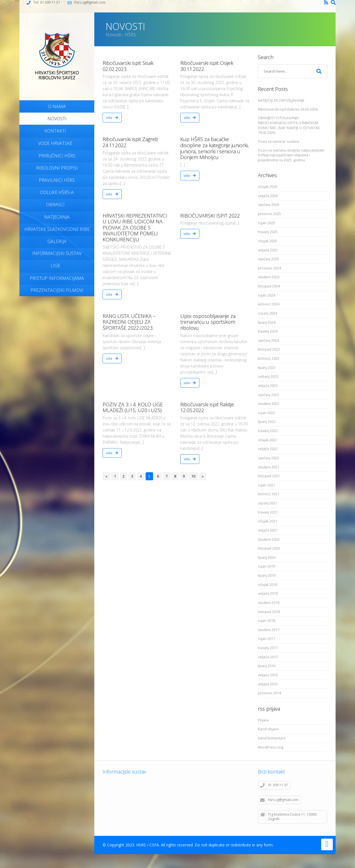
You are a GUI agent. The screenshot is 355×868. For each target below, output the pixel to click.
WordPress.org (271, 747)
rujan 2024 (267, 295)
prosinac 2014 (269, 693)
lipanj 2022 (267, 422)
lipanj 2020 (267, 557)
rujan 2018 (267, 621)
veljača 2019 (268, 593)
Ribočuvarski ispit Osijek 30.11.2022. (207, 66)
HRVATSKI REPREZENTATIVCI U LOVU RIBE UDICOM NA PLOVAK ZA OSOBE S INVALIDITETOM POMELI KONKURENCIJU (135, 228)
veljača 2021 (268, 530)
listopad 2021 (269, 476)
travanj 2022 (268, 431)
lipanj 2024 (267, 322)
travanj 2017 (268, 648)
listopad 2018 (269, 612)
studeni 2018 (269, 603)
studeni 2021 (269, 467)
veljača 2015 (268, 684)
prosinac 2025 (269, 214)
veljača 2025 (268, 250)
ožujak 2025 (267, 241)
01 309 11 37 (274, 785)
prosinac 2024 (269, 268)
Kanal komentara (272, 738)
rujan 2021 (267, 485)
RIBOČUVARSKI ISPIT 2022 (210, 216)
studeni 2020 (269, 539)
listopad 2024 (269, 286)
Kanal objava (268, 729)
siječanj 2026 (268, 205)
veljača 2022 (268, 449)
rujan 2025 (267, 223)
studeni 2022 (269, 404)
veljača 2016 (268, 675)
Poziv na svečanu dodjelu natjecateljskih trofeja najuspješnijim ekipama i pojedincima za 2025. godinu (291, 155)
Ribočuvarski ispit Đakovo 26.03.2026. (288, 109)
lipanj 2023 (267, 368)
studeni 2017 (269, 630)
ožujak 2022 (267, 440)
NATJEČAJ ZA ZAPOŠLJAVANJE (281, 100)
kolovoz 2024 (269, 304)
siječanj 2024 (268, 340)
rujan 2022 (267, 413)
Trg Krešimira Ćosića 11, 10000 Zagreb (288, 817)
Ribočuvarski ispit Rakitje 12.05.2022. (207, 407)
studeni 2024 (269, 277)
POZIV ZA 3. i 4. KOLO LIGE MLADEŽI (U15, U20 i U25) (133, 407)
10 (193, 476)
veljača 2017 (268, 657)
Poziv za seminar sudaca (278, 141)
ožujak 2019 (267, 585)
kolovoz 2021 (269, 494)
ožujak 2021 (267, 521)
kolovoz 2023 (269, 358)
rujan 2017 (267, 639)
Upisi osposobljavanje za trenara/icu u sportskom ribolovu (208, 322)
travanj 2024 (268, 331)
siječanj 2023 (268, 395)
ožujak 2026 (267, 187)
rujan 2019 (267, 566)
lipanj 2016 (267, 666)
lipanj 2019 (267, 575)
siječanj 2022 (268, 458)
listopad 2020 (269, 548)
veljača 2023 (268, 386)
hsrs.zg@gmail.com (279, 800)
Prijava (263, 720)
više (112, 118)
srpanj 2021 (267, 503)
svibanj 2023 (268, 376)
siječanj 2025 (268, 259)
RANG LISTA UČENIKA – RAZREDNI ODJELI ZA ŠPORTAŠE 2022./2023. (129, 322)
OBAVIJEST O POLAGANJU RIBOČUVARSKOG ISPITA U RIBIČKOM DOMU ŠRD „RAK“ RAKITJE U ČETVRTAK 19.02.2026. (289, 125)
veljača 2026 (268, 196)
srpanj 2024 (267, 313)
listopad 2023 (269, 349)
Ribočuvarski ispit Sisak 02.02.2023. (128, 66)
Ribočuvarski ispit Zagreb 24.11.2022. (130, 142)
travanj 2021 (268, 512)
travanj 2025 (268, 232)
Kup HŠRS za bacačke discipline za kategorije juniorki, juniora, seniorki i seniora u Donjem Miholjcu (215, 148)
